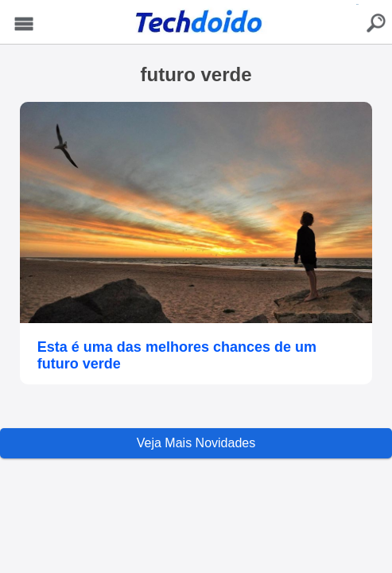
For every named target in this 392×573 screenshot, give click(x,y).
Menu (24, 24)
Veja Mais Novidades (196, 443)
